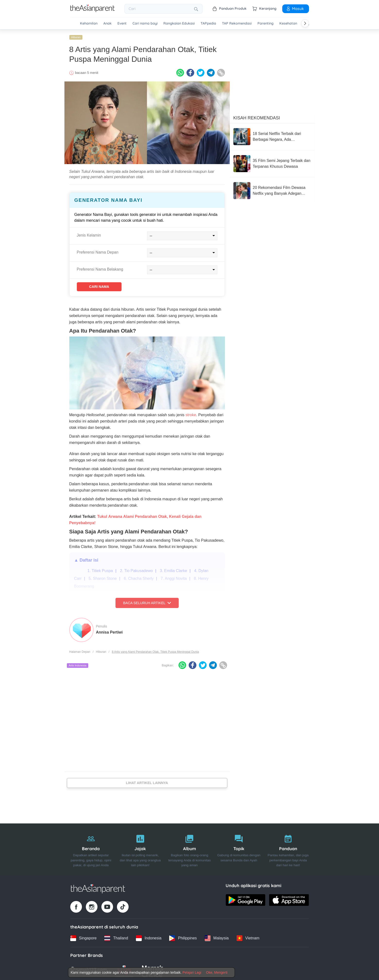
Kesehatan (288, 23)
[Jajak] (140, 848)
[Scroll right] (305, 23)
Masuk (295, 9)
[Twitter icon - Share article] (201, 71)
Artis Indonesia (78, 665)
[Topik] (239, 848)
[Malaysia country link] (217, 937)
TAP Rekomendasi (237, 23)
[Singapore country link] (84, 937)
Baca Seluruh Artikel (147, 602)
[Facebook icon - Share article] (190, 71)
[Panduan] (288, 848)
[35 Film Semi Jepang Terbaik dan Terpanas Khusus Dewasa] (272, 162)
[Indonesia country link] (149, 937)
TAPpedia (208, 23)
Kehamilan (89, 23)
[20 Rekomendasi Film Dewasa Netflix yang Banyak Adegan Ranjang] (272, 189)
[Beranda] (91, 848)
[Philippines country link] (183, 937)
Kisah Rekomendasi (257, 116)
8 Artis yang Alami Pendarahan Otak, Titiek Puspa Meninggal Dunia (155, 652)
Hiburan (76, 36)
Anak (107, 23)
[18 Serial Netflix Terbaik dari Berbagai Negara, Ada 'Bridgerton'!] (272, 135)
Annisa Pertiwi (109, 632)
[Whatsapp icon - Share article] (180, 71)
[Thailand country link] (116, 937)
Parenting (265, 23)
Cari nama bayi (145, 23)
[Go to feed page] (93, 11)
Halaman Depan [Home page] (80, 652)
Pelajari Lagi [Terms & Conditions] (192, 972)
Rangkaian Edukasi (179, 23)
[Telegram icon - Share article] (211, 71)
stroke (191, 414)
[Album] (189, 848)
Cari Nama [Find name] (105, 286)
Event (122, 23)
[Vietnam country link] (248, 937)
